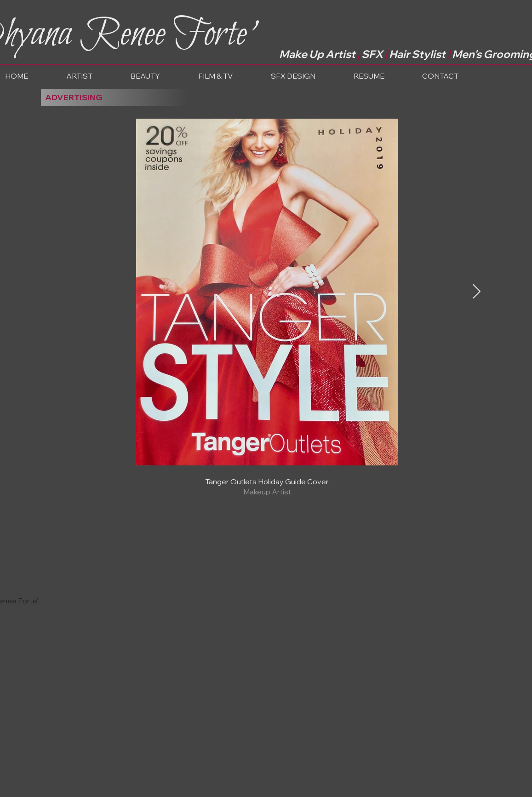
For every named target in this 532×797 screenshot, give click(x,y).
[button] (160, 76)
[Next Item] (477, 292)
